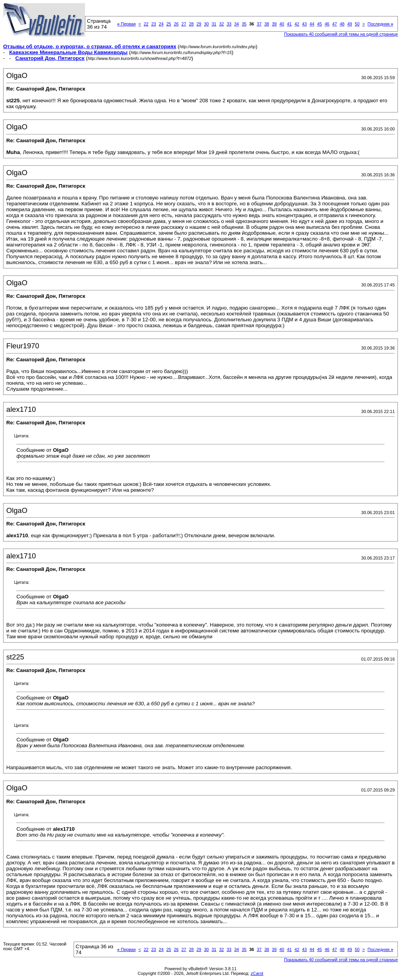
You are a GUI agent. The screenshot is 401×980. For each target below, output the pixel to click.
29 (199, 24)
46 (327, 24)
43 (304, 24)
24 (161, 24)
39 (274, 24)
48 (342, 24)
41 (289, 24)
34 (237, 24)
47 (334, 24)
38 (267, 24)
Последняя (380, 24)
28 (191, 24)
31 (214, 24)
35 (244, 24)
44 (312, 24)
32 (221, 24)
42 (297, 24)
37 (259, 24)
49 (350, 24)
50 (357, 24)
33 (229, 24)
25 (169, 24)
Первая (126, 24)
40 (282, 24)
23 (154, 24)
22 (146, 24)
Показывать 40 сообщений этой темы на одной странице (341, 34)
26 (176, 24)
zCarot (257, 973)
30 (206, 24)
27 (184, 24)
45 (320, 24)
